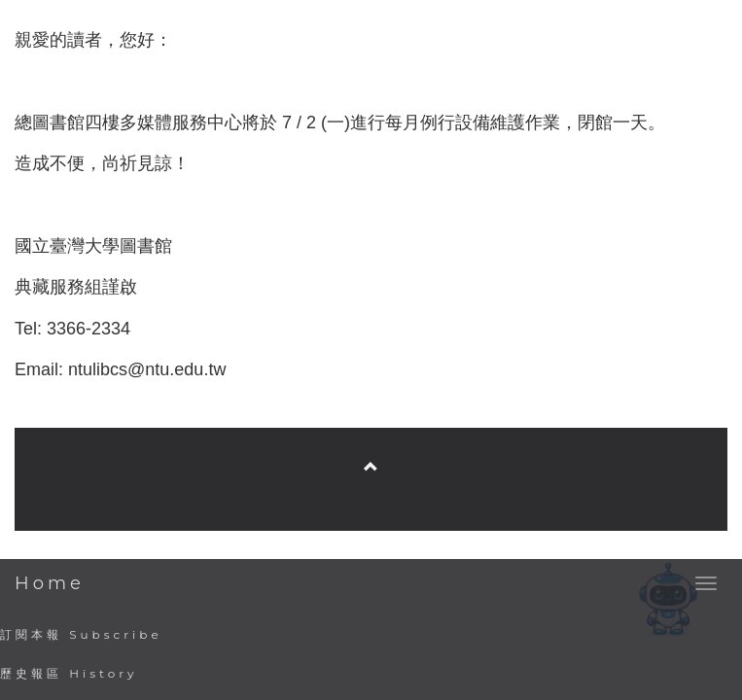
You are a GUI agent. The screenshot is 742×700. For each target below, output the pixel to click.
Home (50, 583)
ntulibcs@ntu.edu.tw (147, 369)
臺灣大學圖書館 (373, 407)
